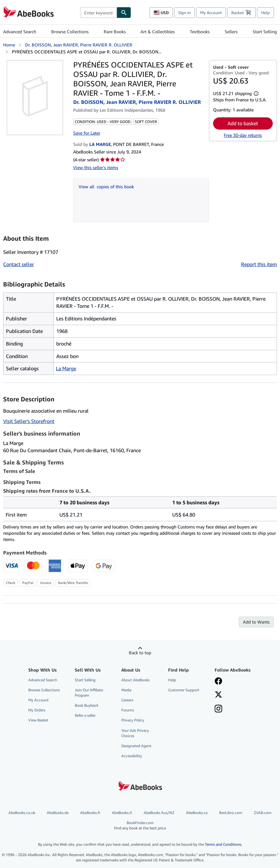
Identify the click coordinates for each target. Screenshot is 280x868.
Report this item (259, 264)
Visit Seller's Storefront (29, 421)
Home (9, 45)
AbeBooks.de (58, 813)
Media (126, 690)
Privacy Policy (133, 720)
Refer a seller (85, 715)
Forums (128, 710)
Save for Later (87, 133)
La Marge (66, 368)
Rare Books (115, 32)
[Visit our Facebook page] (218, 682)
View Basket (38, 720)
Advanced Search (20, 32)
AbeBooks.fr (90, 813)
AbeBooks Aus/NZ (159, 813)
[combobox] (98, 13)
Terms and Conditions (223, 844)
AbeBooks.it (122, 813)
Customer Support (184, 690)
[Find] (124, 13)
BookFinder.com (140, 825)
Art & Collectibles (158, 32)
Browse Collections (70, 32)
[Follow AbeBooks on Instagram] (218, 709)
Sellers (231, 32)
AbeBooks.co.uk (22, 813)
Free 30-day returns (243, 135)
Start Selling (265, 32)
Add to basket (243, 123)
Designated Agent (136, 746)
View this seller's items (96, 167)
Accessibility (132, 756)
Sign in (184, 13)
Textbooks (200, 32)
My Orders (37, 710)
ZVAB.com (263, 813)
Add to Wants (256, 622)
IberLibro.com (231, 813)
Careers (127, 700)
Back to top (140, 653)
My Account (211, 13)
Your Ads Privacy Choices (135, 733)
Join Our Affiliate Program (89, 693)
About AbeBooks (135, 680)
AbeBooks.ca (197, 813)
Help (266, 13)
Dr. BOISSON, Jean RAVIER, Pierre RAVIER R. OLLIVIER (79, 45)
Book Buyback (87, 705)
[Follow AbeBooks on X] (218, 695)
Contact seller (19, 264)
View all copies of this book (106, 187)
